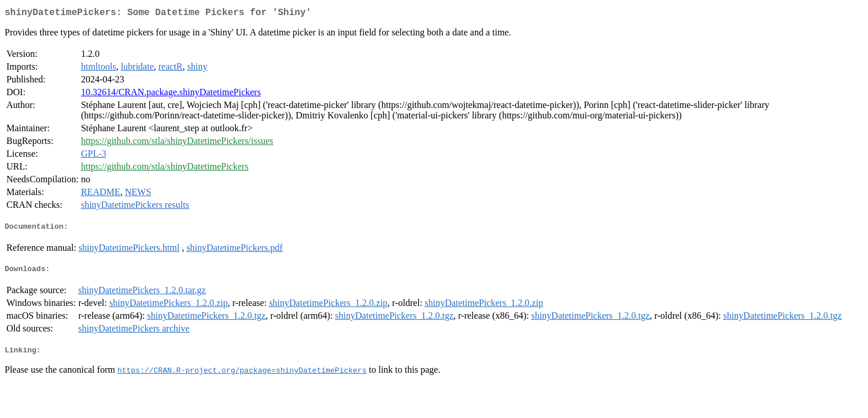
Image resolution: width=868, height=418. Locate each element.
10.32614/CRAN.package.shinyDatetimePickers (171, 94)
